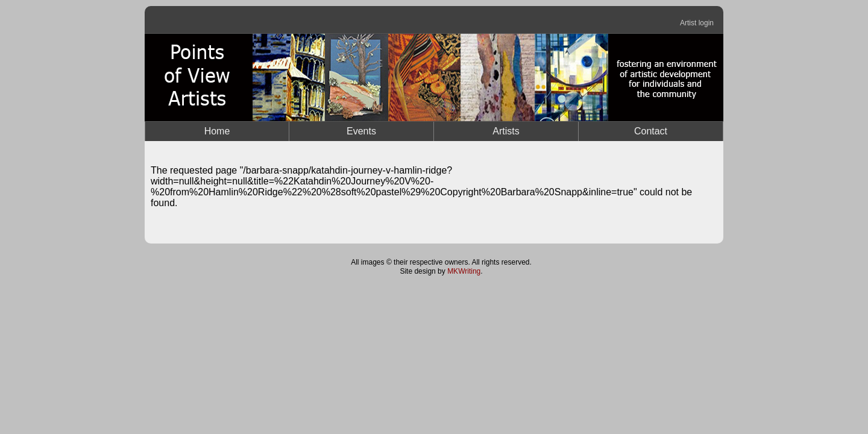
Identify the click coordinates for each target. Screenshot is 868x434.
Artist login (697, 23)
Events (361, 131)
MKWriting (464, 271)
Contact (651, 131)
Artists (506, 131)
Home (217, 131)
